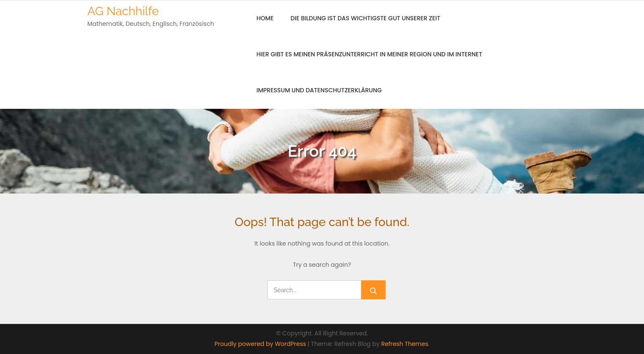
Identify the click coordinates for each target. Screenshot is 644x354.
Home (265, 18)
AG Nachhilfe (123, 11)
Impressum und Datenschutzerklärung (319, 90)
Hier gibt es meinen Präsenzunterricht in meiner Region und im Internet (370, 54)
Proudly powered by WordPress (261, 344)
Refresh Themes (404, 344)
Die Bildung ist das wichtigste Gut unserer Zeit (365, 18)
